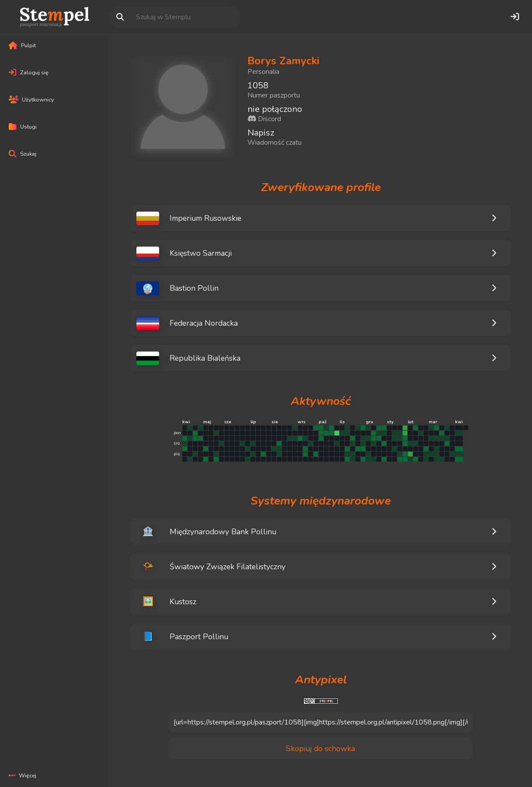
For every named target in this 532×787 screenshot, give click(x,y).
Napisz (261, 133)
